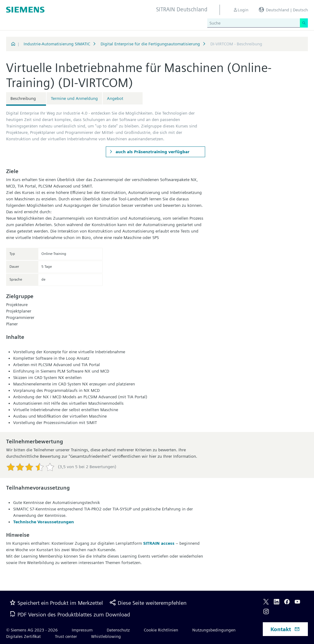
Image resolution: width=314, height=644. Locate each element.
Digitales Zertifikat (23, 636)
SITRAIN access (159, 543)
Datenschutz (118, 630)
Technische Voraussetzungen (44, 522)
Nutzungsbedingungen (214, 630)
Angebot (115, 98)
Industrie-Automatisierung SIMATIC (57, 44)
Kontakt (285, 629)
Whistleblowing (106, 636)
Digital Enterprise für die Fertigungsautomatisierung (150, 44)
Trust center (66, 636)
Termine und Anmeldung (74, 98)
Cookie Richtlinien (161, 630)
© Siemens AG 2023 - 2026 (32, 630)
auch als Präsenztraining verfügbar (152, 152)
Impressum (82, 630)
